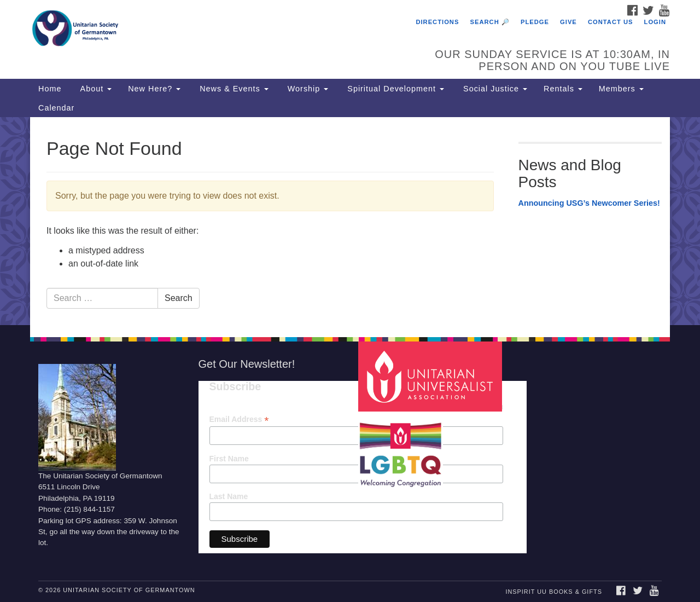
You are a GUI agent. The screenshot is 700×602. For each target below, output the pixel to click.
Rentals (563, 89)
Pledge (535, 22)
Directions (437, 22)
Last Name (229, 496)
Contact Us (611, 22)
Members (621, 89)
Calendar (56, 108)
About (95, 89)
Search (179, 298)
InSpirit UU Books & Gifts (553, 592)
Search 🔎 (490, 22)
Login (655, 22)
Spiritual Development (394, 89)
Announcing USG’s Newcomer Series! (589, 203)
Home (50, 89)
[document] (350, 221)
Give (568, 22)
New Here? (154, 89)
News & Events (233, 89)
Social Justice (494, 89)
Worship (307, 89)
